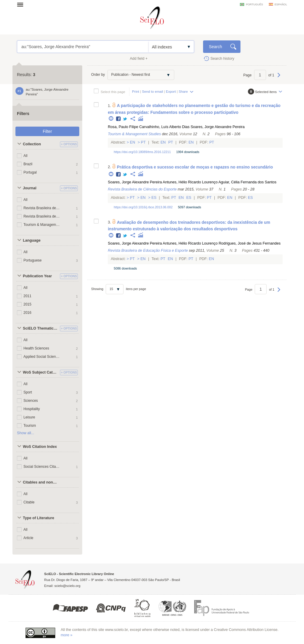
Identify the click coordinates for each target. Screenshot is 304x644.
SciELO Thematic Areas (41, 328)
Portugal (30, 172)
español (281, 4)
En (133, 142)
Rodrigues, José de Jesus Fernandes (250, 243)
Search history (223, 59)
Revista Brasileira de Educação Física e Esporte (42, 216)
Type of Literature (38, 518)
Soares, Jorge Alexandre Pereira (218, 127)
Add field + (139, 59)
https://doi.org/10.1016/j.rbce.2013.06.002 (143, 207)
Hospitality (32, 409)
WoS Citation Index (40, 447)
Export (171, 91)
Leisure (29, 417)
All (25, 156)
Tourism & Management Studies (42, 225)
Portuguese (33, 260)
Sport (28, 392)
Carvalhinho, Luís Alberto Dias (164, 127)
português (254, 4)
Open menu (22, 4)
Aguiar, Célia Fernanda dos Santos (247, 182)
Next (279, 78)
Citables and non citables (41, 482)
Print (136, 91)
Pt (143, 142)
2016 (27, 313)
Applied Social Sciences (42, 357)
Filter (47, 131)
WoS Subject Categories (41, 372)
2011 (27, 296)
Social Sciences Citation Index (42, 467)
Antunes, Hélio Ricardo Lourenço (190, 182)
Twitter (125, 119)
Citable (29, 502)
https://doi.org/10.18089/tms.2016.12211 (142, 152)
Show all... (26, 433)
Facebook (119, 119)
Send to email (152, 91)
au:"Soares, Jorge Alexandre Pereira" (83, 47)
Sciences (31, 401)
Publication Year (37, 276)
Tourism (30, 426)
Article (28, 538)
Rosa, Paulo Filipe (123, 127)
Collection (32, 144)
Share (183, 91)
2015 (27, 304)
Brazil (28, 164)
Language (32, 240)
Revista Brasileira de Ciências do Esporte (42, 208)
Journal (30, 188)
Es (154, 198)
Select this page (113, 92)
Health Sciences (36, 348)
